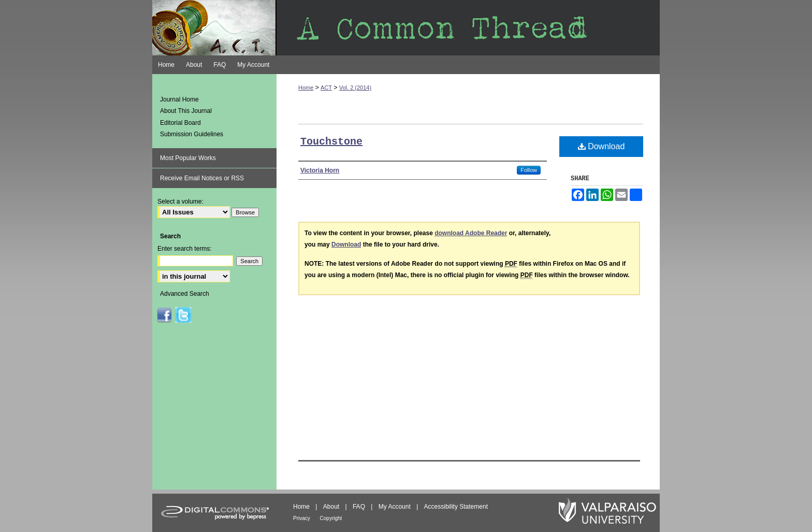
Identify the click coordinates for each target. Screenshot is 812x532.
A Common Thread (406, 28)
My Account (395, 507)
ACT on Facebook (164, 315)
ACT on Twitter (183, 315)
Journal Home (179, 99)
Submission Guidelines (192, 134)
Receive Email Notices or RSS (202, 178)
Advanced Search (185, 294)
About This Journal (186, 111)
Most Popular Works (188, 158)
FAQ (360, 507)
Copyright (331, 518)
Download (601, 146)
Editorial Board (180, 123)
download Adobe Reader (471, 233)
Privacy (302, 518)
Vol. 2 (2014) (355, 88)
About (332, 507)
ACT (326, 88)
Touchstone (331, 142)
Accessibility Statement (456, 507)
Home (306, 88)
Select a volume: (180, 202)
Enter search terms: (185, 249)
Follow (529, 170)
